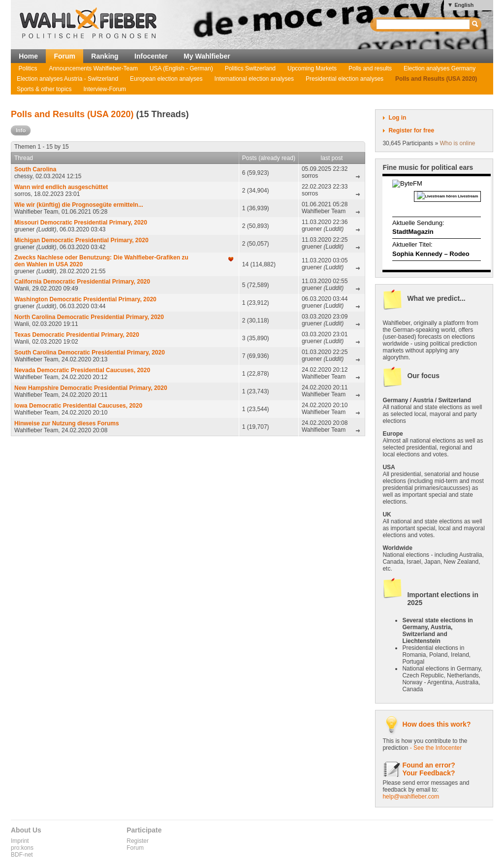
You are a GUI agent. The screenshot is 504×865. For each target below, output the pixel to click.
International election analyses (254, 79)
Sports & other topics (44, 89)
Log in (397, 118)
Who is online (457, 143)
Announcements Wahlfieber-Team (94, 68)
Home (28, 56)
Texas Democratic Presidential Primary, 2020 (77, 335)
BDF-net (22, 855)
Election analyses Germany (440, 68)
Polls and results (370, 68)
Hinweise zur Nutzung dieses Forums (67, 423)
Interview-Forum (105, 89)
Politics (28, 68)
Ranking (105, 56)
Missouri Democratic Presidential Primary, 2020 (81, 223)
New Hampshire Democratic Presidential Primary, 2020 (91, 388)
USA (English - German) (181, 68)
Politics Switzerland (250, 68)
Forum (64, 56)
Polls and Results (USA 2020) (436, 79)
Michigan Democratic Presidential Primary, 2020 (81, 240)
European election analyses (166, 79)
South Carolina (35, 169)
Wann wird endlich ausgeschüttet (61, 187)
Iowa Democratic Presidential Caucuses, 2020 (78, 406)
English (464, 5)
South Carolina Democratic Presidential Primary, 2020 (90, 352)
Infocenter (151, 56)
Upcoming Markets (312, 68)
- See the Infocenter (436, 748)
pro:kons (22, 848)
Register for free (411, 130)
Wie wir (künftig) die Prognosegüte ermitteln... (79, 205)
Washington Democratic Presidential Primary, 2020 (85, 299)
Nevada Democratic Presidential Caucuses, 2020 (82, 370)
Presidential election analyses (345, 79)
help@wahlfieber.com (411, 797)
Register (138, 841)
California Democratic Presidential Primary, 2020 (82, 282)
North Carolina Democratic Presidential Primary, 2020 (89, 317)
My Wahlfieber (207, 56)
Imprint (20, 841)
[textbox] (424, 24)
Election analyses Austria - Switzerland (67, 79)
